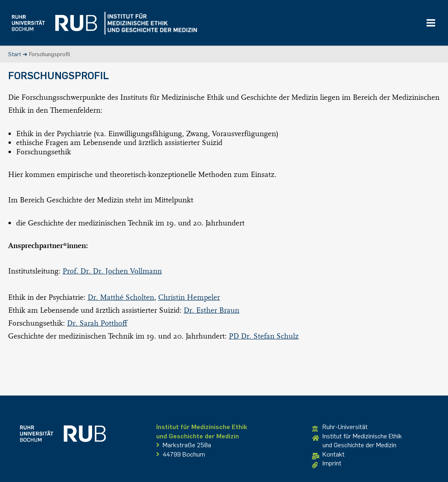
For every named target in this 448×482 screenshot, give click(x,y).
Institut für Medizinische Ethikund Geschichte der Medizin (357, 441)
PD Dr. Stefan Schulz (264, 336)
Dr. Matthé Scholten (121, 297)
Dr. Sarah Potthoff (97, 323)
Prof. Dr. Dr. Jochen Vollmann (112, 271)
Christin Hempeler (189, 297)
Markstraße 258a (184, 445)
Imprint (327, 464)
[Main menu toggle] (431, 23)
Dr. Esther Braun (211, 310)
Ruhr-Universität (340, 427)
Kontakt (328, 455)
